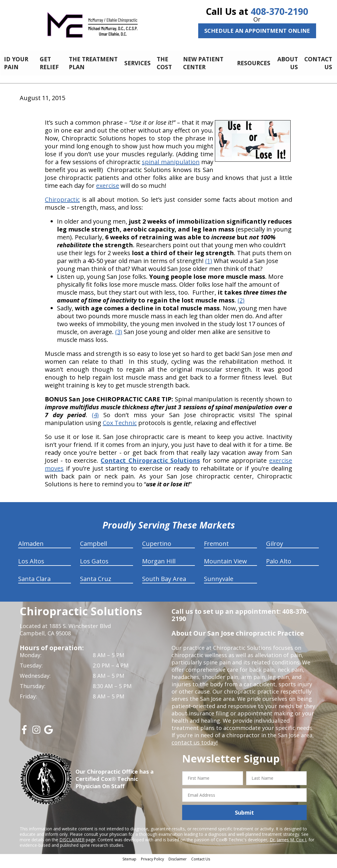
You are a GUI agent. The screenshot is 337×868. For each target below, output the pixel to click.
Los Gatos (94, 566)
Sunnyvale (219, 583)
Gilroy (275, 548)
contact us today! (194, 747)
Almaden (31, 548)
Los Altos (31, 566)
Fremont (216, 548)
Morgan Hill (159, 566)
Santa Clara (34, 583)
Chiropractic (62, 204)
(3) (119, 336)
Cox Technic (120, 427)
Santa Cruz (96, 583)
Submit (244, 817)
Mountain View (225, 566)
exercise (108, 190)
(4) (95, 419)
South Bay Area (164, 583)
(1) (209, 265)
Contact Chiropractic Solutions (150, 465)
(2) (241, 305)
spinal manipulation (171, 166)
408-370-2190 (279, 11)
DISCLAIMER (72, 844)
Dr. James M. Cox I (288, 844)
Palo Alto (279, 566)
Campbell (93, 548)
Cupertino (157, 548)
